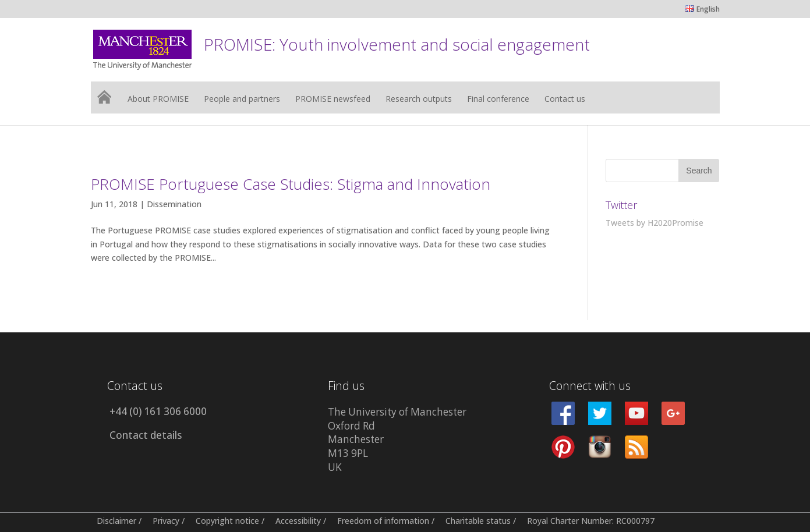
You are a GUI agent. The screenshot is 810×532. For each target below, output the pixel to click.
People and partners (242, 100)
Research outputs (419, 100)
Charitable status (478, 521)
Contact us (565, 100)
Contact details (146, 435)
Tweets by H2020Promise (655, 223)
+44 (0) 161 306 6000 (158, 411)
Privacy (166, 521)
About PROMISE (158, 100)
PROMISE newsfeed (333, 100)
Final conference (498, 100)
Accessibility (298, 521)
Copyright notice (227, 521)
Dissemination (174, 204)
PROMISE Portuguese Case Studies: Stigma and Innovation (291, 184)
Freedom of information (383, 521)
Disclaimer (116, 521)
